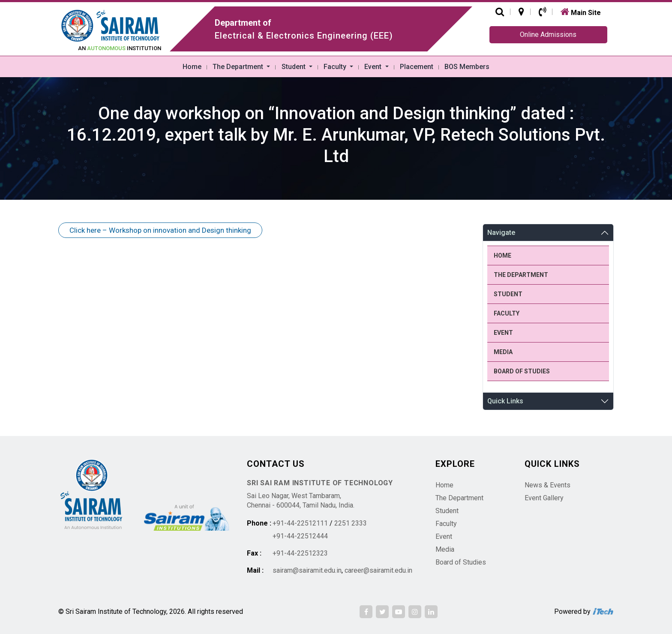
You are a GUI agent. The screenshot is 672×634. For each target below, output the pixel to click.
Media (503, 352)
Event (374, 67)
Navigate (501, 233)
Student (294, 67)
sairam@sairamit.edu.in (307, 570)
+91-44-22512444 (300, 536)
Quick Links (505, 401)
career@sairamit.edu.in (378, 570)
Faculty (336, 67)
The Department (239, 67)
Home (192, 67)
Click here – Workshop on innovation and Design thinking (160, 230)
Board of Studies (522, 371)
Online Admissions (548, 35)
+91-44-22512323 (300, 553)
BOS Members (467, 67)
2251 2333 (351, 523)
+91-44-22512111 (300, 523)
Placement (417, 67)
